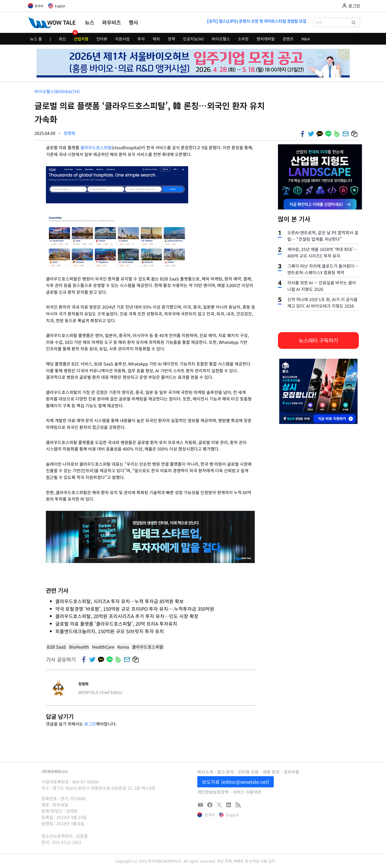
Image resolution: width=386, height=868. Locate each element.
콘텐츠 (288, 39)
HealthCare (103, 647)
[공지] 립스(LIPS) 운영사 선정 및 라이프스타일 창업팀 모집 (257, 21)
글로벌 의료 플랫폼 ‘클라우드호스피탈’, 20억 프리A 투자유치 (116, 624)
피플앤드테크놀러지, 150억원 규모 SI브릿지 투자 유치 (110, 631)
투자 (141, 39)
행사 (133, 22)
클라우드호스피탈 (96, 147)
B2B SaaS (57, 647)
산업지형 (81, 39)
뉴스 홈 (36, 39)
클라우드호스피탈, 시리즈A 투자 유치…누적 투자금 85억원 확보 (120, 601)
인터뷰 (102, 39)
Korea (123, 647)
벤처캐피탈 (266, 39)
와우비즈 (111, 22)
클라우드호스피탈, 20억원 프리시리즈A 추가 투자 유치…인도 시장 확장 (127, 616)
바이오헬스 (221, 39)
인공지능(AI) (193, 39)
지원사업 (122, 39)
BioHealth (79, 647)
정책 (171, 39)
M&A (306, 39)
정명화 (70, 133)
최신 (62, 39)
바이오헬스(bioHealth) (57, 91)
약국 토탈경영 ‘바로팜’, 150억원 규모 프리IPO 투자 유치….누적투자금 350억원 (135, 609)
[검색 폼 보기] (355, 39)
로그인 (90, 724)
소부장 (243, 39)
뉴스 (90, 22)
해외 (156, 39)
